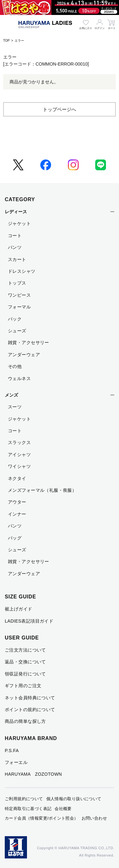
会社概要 (63, 809)
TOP (6, 41)
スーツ (15, 407)
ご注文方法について (25, 650)
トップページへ (60, 109)
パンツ (15, 247)
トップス (17, 283)
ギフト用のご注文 (23, 686)
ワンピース (19, 295)
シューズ (17, 331)
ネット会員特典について (30, 698)
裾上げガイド (19, 609)
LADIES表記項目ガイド (29, 621)
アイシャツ (19, 455)
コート (15, 236)
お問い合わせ (94, 818)
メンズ (11, 395)
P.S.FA (12, 751)
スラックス (19, 442)
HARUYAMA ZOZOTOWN (33, 774)
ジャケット (19, 223)
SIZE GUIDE (20, 597)
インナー (17, 514)
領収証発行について (25, 674)
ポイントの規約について (30, 709)
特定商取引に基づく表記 (28, 809)
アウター (17, 502)
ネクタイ (17, 478)
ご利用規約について (24, 799)
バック (15, 319)
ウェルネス (19, 378)
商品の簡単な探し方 (25, 721)
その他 (15, 366)
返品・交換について (25, 662)
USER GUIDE (22, 638)
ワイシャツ (19, 466)
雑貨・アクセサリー (29, 342)
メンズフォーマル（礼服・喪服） (42, 490)
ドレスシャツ (22, 271)
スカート (17, 259)
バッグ (15, 538)
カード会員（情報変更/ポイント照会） (42, 818)
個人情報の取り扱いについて (74, 799)
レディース (16, 212)
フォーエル (16, 762)
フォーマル (19, 307)
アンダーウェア (24, 355)
